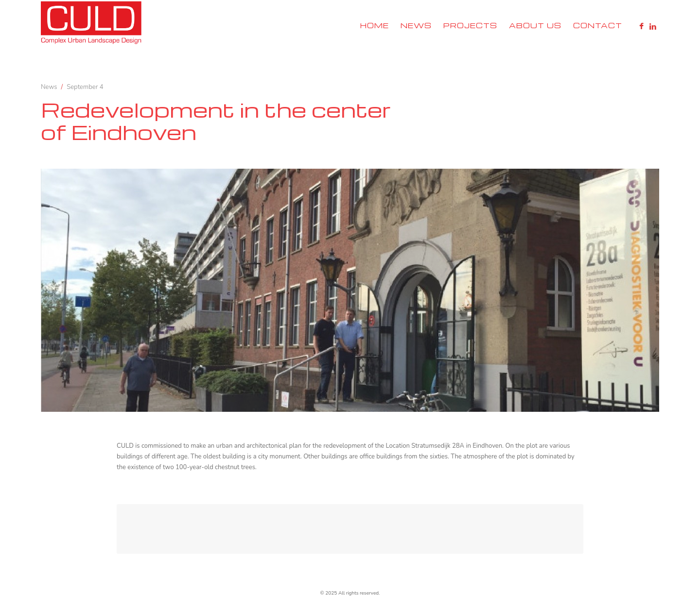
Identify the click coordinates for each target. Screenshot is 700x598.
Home (375, 25)
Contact (598, 25)
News (416, 25)
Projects (470, 25)
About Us (535, 25)
